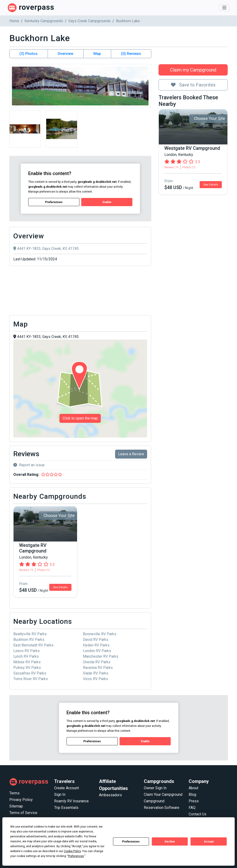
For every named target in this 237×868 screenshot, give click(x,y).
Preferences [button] (76, 856)
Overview (65, 54)
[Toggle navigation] (224, 8)
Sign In (60, 794)
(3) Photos (28, 54)
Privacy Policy (21, 800)
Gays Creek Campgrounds (90, 21)
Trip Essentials (66, 808)
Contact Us (198, 814)
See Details (211, 185)
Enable (107, 202)
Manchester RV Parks (101, 656)
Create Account (67, 788)
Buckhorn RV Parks (29, 640)
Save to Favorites (193, 85)
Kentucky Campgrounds (44, 21)
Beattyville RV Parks (30, 634)
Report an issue (29, 465)
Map (97, 54)
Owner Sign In (155, 788)
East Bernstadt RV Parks (33, 645)
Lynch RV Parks (26, 656)
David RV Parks (96, 640)
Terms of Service (23, 813)
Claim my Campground (193, 70)
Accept (209, 842)
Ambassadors (110, 795)
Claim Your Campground (163, 794)
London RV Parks (97, 651)
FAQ (192, 808)
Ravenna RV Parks (98, 668)
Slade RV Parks (96, 673)
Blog (192, 794)
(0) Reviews (131, 54)
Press (194, 801)
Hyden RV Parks (96, 645)
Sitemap (16, 806)
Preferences (131, 842)
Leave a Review (131, 454)
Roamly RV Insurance (71, 801)
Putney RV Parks (27, 668)
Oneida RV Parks (97, 662)
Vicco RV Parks (96, 679)
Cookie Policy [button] (72, 851)
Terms (14, 793)
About (193, 788)
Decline (170, 842)
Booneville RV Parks (100, 634)
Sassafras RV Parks (30, 673)
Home (14, 21)
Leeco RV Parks (27, 651)
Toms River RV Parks (31, 679)
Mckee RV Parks (27, 662)
